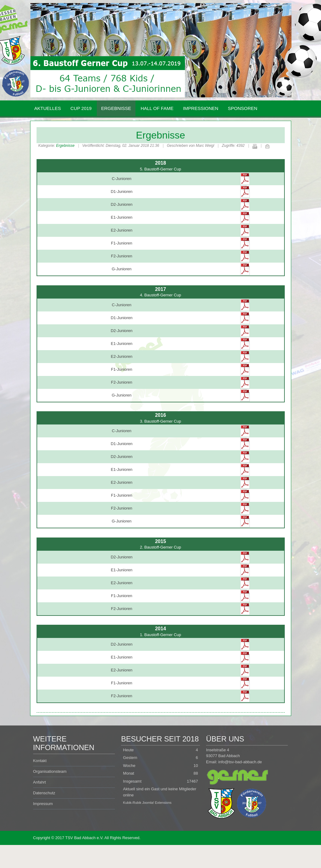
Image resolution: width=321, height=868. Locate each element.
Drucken (255, 146)
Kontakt (40, 761)
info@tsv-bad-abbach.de (240, 762)
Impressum (43, 804)
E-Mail (267, 146)
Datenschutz (44, 793)
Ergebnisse (160, 135)
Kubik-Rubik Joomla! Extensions (147, 803)
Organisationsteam (50, 771)
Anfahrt (40, 782)
